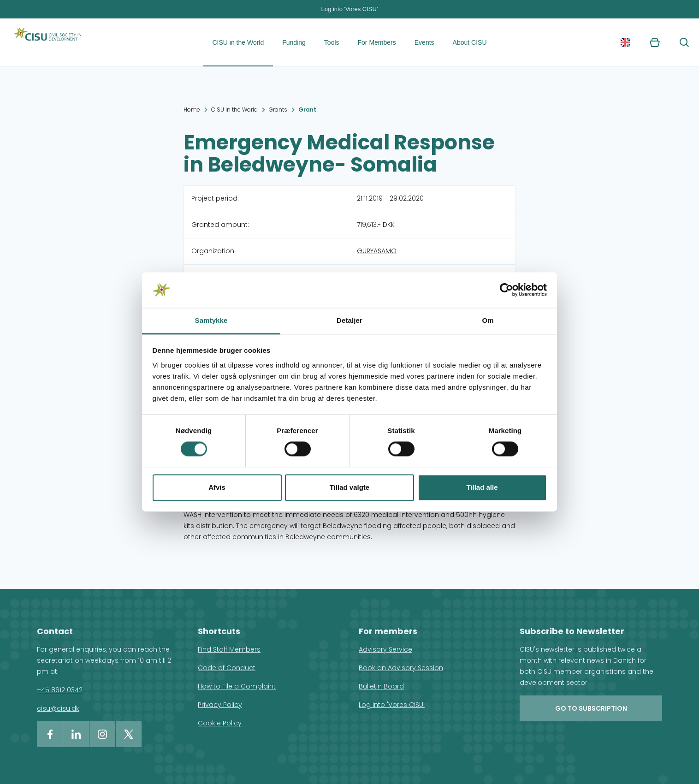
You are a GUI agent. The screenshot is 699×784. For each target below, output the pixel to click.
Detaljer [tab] (349, 320)
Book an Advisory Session (401, 668)
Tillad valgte (349, 487)
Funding (294, 42)
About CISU (470, 42)
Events (424, 42)
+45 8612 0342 (60, 690)
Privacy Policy (220, 705)
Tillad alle (482, 487)
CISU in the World (238, 42)
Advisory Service (385, 649)
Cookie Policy (220, 723)
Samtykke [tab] (211, 320)
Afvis (217, 487)
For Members (377, 42)
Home (192, 110)
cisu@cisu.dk (58, 708)
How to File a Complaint (237, 686)
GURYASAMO (377, 251)
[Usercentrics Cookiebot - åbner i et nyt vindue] (506, 290)
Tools (332, 42)
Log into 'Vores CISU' (350, 9)
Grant (307, 110)
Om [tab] (488, 320)
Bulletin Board (381, 686)
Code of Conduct (227, 668)
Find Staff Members (229, 649)
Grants (278, 110)
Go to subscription (591, 708)
